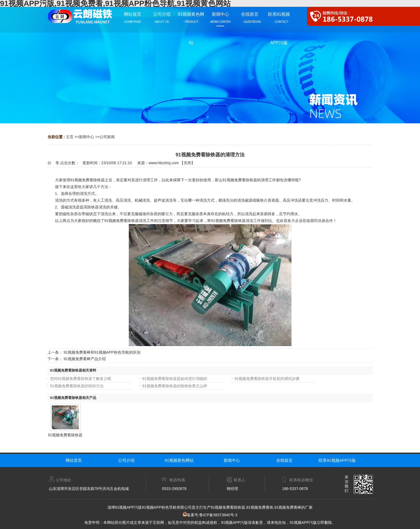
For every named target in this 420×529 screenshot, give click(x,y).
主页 (70, 137)
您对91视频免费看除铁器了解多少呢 (81, 379)
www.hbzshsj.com (164, 163)
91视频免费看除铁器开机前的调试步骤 (267, 379)
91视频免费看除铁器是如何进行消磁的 (175, 379)
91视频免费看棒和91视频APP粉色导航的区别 (102, 352)
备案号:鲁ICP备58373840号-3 (210, 515)
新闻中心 (86, 137)
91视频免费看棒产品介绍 (85, 359)
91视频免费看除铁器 (65, 435)
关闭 (187, 163)
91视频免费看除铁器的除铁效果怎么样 (175, 386)
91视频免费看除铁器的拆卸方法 (77, 386)
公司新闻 (107, 137)
